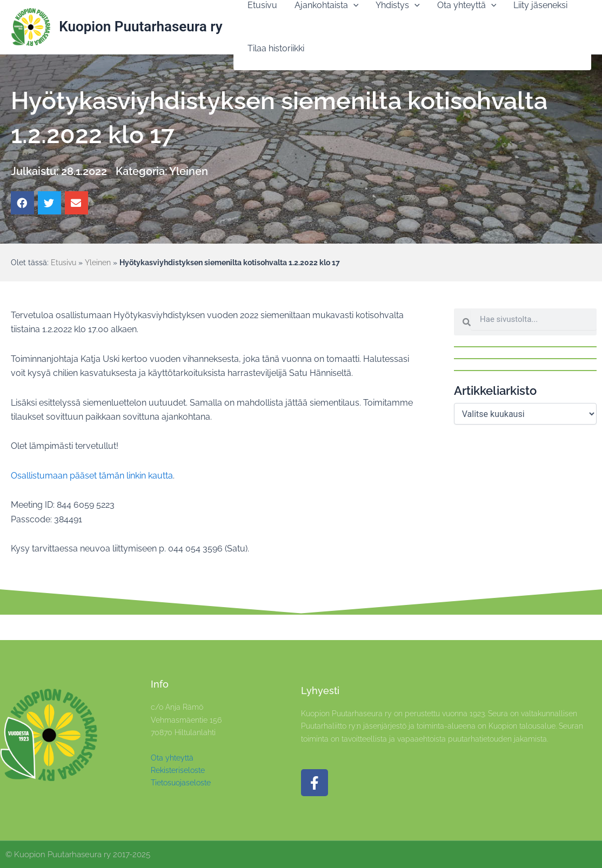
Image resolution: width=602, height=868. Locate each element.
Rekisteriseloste (178, 770)
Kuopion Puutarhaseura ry (141, 26)
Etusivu (63, 263)
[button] (22, 203)
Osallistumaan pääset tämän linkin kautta (92, 476)
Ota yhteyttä (172, 758)
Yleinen (189, 171)
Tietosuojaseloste (181, 783)
